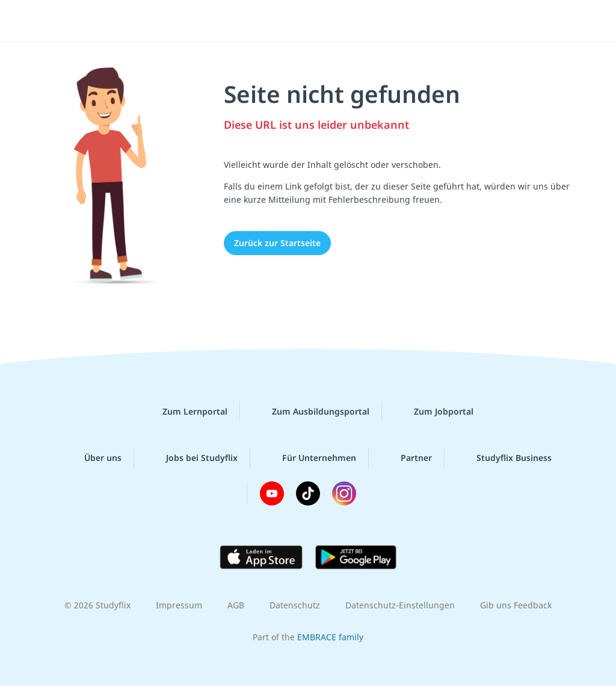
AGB (236, 605)
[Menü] (573, 21)
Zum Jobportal (434, 412)
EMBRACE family (330, 637)
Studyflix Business (504, 458)
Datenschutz (295, 605)
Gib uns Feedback (516, 605)
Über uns (93, 458)
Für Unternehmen (310, 458)
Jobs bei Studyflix (192, 458)
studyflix (80, 20)
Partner (407, 458)
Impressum (179, 605)
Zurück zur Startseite (277, 243)
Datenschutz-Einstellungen (400, 605)
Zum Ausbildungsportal (311, 412)
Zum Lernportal (185, 412)
